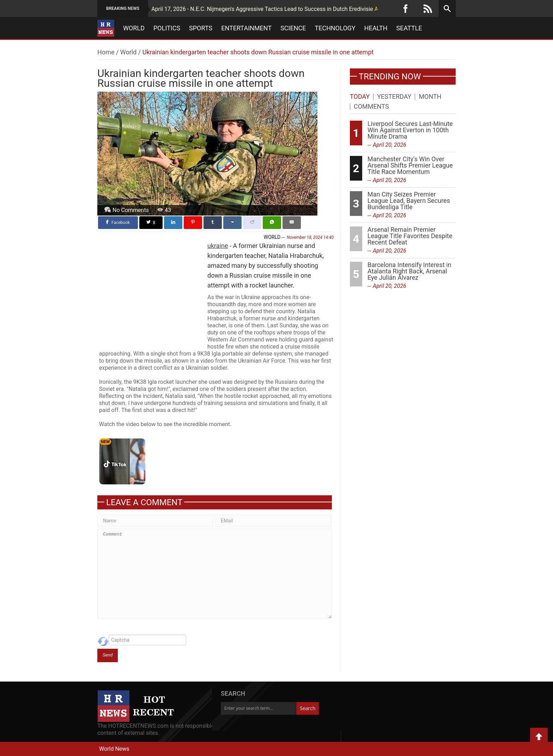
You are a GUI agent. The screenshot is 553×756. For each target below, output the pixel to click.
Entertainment (246, 28)
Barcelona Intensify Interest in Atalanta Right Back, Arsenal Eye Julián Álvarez (409, 271)
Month (430, 97)
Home (106, 52)
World (134, 28)
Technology (335, 28)
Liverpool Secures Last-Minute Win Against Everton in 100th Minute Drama (410, 130)
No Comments (131, 210)
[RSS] (428, 8)
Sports (201, 28)
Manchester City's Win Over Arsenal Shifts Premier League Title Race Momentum (410, 165)
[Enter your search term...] (258, 708)
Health (376, 28)
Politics (167, 28)
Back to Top (539, 737)
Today (360, 97)
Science (293, 28)
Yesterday (394, 97)
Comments (371, 107)
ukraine (218, 246)
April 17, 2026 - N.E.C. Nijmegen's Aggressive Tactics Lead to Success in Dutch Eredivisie (236, 9)
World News (114, 749)
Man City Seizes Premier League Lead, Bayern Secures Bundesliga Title (409, 201)
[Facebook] (406, 8)
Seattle (409, 28)
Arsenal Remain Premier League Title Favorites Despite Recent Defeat (410, 236)
